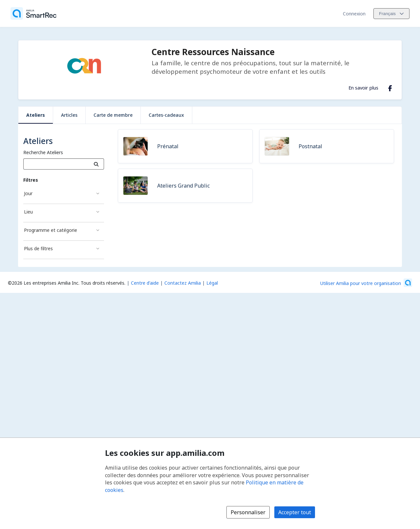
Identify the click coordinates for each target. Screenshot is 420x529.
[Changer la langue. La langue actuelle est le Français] (391, 14)
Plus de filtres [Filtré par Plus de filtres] (38, 248)
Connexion (354, 14)
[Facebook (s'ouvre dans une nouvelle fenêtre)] (390, 87)
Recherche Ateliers (43, 152)
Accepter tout (295, 512)
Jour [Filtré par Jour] (28, 193)
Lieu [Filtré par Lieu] (28, 212)
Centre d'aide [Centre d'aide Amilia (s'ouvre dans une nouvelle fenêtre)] (145, 283)
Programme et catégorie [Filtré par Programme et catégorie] (51, 230)
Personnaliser (248, 512)
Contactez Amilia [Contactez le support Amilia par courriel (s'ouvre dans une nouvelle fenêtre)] (183, 283)
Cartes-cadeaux (166, 115)
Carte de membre (113, 115)
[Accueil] (33, 13)
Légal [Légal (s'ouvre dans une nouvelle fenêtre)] (212, 283)
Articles (69, 115)
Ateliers (36, 115)
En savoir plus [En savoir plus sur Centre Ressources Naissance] (363, 88)
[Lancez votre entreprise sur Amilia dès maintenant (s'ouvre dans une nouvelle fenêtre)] (366, 283)
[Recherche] (96, 164)
